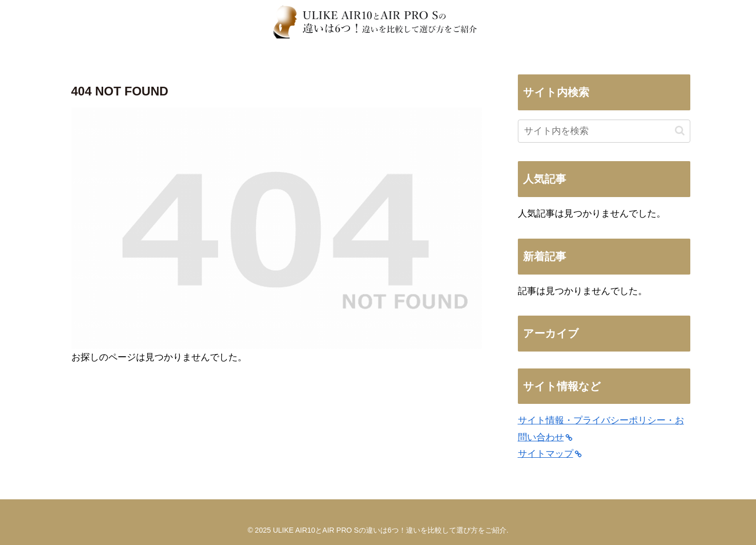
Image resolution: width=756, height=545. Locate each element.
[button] (680, 131)
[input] (604, 131)
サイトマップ (550, 454)
